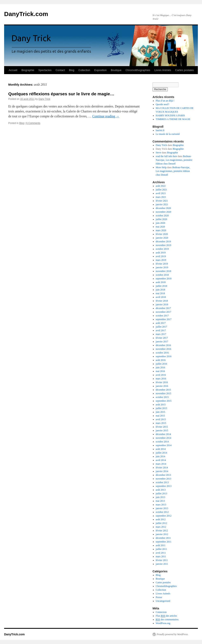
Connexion (161, 612)
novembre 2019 (164, 245)
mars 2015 (161, 423)
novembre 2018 (164, 271)
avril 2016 (161, 375)
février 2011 (162, 560)
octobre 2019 (162, 249)
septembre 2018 (164, 279)
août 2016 (161, 360)
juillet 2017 (161, 327)
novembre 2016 (164, 349)
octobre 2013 (162, 482)
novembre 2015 (164, 393)
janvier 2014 (162, 471)
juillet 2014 (161, 453)
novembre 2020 (164, 212)
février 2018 (162, 301)
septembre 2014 (164, 445)
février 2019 (162, 264)
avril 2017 (161, 330)
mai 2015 (160, 416)
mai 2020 (160, 227)
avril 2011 (161, 553)
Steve (159, 153)
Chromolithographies (138, 70)
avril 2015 (161, 419)
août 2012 (161, 519)
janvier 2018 (162, 304)
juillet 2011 (161, 549)
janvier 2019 (162, 267)
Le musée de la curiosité (168, 134)
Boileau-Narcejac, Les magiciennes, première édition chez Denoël (174, 160)
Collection (84, 70)
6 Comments (33, 123)
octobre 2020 (162, 216)
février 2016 (162, 382)
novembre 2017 (164, 312)
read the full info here (167, 156)
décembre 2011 (163, 538)
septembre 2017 (164, 319)
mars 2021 (161, 197)
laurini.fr (160, 130)
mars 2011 (161, 556)
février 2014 (162, 468)
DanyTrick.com (26, 14)
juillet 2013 (161, 493)
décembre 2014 (163, 434)
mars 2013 (161, 505)
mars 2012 (161, 527)
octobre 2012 (162, 512)
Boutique (116, 70)
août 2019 (161, 253)
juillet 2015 (161, 408)
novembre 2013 (164, 479)
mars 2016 (161, 379)
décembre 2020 (163, 208)
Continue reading (106, 116)
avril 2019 (161, 256)
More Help (161, 167)
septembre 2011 (164, 542)
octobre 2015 (162, 397)
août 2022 (161, 186)
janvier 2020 (162, 238)
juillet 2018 (161, 286)
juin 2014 (161, 456)
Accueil (13, 70)
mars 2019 (161, 260)
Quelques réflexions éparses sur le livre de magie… (61, 94)
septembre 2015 (164, 401)
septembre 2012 (164, 516)
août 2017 (161, 323)
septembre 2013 (164, 486)
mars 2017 (161, 334)
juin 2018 (161, 290)
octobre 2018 (162, 275)
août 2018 (161, 282)
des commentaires (167, 620)
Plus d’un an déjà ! (165, 101)
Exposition (101, 70)
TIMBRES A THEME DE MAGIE (173, 119)
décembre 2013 (163, 475)
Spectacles (45, 70)
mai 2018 (160, 293)
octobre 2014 (162, 442)
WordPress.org (163, 623)
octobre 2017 (162, 316)
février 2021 (162, 201)
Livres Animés (163, 70)
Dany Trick (44, 99)
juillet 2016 (161, 364)
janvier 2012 (162, 534)
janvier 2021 (162, 204)
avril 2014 (161, 460)
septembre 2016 (164, 356)
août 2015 (161, 405)
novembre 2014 (164, 438)
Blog (72, 70)
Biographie (28, 70)
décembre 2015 (163, 390)
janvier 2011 (162, 564)
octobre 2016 (162, 353)
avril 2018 (161, 297)
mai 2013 (160, 501)
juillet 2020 (161, 219)
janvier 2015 (162, 430)
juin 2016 (161, 367)
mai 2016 (160, 371)
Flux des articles (166, 616)
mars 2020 (161, 230)
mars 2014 (161, 464)
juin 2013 (161, 497)
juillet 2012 (161, 523)
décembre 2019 (163, 241)
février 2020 (162, 234)
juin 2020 (161, 223)
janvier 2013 (162, 508)
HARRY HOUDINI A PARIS (170, 115)
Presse (159, 597)
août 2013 (161, 490)
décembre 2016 (163, 345)
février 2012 (162, 531)
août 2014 (161, 449)
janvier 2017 (162, 342)
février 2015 (162, 427)
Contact (60, 70)
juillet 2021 (161, 190)
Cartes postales (184, 70)
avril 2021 (161, 193)
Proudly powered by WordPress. (173, 634)
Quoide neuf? (163, 104)
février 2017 (162, 338)
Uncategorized (163, 601)
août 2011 (161, 545)
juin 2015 (161, 412)
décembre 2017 (163, 308)
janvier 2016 (162, 386)
